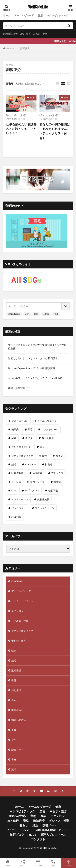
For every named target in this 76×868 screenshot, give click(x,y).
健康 (40, 15)
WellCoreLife (38, 7)
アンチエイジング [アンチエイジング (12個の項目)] (21, 447)
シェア (23, 863)
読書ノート (17, 750)
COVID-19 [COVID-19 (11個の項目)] (31, 464)
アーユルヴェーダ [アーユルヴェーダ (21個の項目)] (47, 421)
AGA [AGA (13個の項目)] (14, 438)
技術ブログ (17, 835)
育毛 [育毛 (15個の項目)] (30, 429)
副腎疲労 (25, 48)
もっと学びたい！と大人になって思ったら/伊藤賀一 (36, 378)
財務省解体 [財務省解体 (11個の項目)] (17, 473)
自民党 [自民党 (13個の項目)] (29, 438)
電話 (53, 863)
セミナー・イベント (22, 601)
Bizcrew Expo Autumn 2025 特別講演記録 (32, 368)
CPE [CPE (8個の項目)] (14, 490)
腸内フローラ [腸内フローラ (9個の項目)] (37, 482)
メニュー (38, 863)
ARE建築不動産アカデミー (53, 830)
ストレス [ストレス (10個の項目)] (16, 482)
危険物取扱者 (10, 34)
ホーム (7, 15)
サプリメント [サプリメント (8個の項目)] (32, 490)
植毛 (29, 34)
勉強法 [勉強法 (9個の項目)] (57, 482)
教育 (14, 680)
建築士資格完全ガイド (20, 388)
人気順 (19, 84)
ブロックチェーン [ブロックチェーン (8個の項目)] (45, 508)
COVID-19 (17, 581)
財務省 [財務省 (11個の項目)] (49, 464)
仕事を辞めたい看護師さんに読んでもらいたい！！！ (21, 129)
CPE (22, 34)
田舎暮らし (17, 710)
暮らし (15, 700)
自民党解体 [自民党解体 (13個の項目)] (48, 438)
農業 (14, 769)
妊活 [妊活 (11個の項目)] (14, 464)
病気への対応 (19, 720)
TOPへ (68, 863)
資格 (45, 34)
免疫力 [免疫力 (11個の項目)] (60, 456)
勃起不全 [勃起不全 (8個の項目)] (53, 490)
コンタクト (38, 839)
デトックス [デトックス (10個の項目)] (57, 473)
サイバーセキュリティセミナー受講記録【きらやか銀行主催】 (37, 347)
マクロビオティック (58, 15)
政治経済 (16, 670)
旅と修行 (16, 690)
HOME (10, 48)
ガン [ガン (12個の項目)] (42, 447)
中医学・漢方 (19, 641)
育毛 (14, 740)
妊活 (14, 661)
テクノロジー (19, 611)
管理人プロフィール (53, 835)
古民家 (37, 34)
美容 (14, 730)
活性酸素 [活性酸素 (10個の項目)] (37, 473)
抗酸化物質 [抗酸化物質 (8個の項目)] (43, 499)
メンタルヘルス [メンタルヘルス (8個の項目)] (20, 499)
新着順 (10, 84)
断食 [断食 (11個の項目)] (45, 456)
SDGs (32, 835)
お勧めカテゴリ (33, 84)
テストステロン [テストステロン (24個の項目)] (20, 421)
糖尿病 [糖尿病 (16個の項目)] (15, 429)
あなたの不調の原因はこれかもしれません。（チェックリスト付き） (55, 131)
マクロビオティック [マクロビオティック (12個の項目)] (22, 456)
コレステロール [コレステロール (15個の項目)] (50, 429)
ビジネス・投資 (20, 621)
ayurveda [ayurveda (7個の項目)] (16, 517)
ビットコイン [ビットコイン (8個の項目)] (19, 508)
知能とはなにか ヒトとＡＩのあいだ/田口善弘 (33, 358)
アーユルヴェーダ (24, 15)
